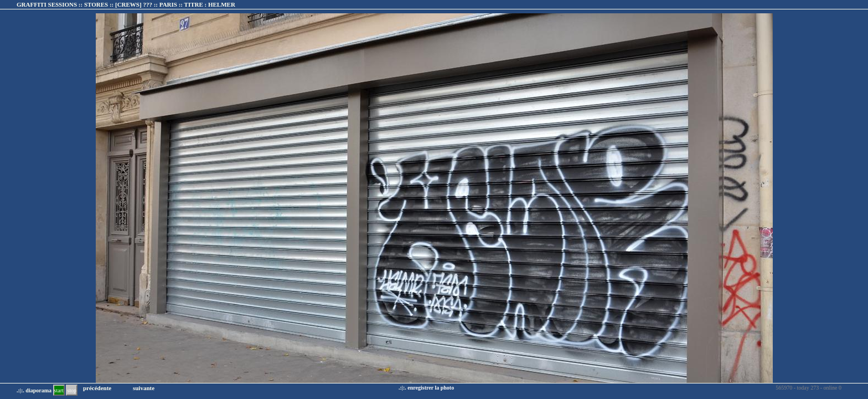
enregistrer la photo (431, 388)
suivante (144, 388)
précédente (97, 388)
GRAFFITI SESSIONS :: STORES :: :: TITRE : (126, 4)
